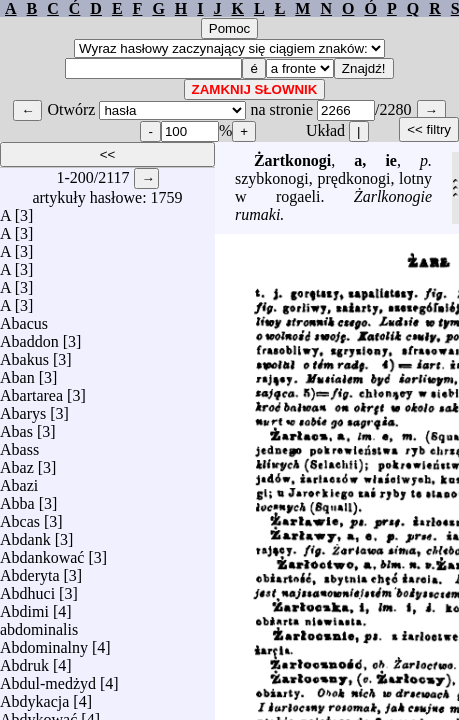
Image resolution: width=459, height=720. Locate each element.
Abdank (25, 534)
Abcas (20, 516)
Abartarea (31, 390)
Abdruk (24, 660)
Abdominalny (44, 642)
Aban (17, 372)
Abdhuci (27, 588)
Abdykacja (34, 696)
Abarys (23, 408)
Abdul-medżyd (48, 678)
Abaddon (29, 336)
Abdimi (24, 606)
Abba (17, 498)
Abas (16, 426)
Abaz (17, 462)
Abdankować (42, 552)
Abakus (24, 354)
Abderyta (30, 570)
